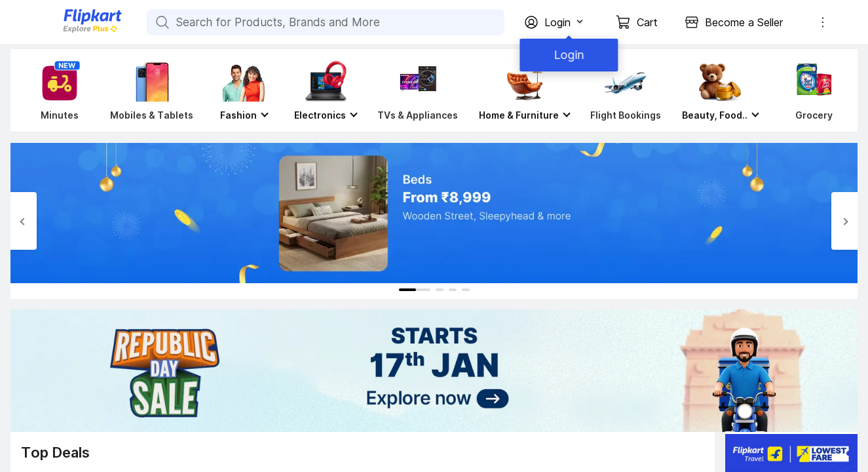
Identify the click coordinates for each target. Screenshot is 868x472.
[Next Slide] (844, 221)
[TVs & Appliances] (418, 90)
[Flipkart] (71, 31)
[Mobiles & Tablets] (152, 90)
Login (567, 55)
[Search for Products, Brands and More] (161, 22)
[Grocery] (811, 90)
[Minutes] (57, 90)
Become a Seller (744, 22)
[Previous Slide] (24, 221)
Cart (647, 22)
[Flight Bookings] (626, 90)
